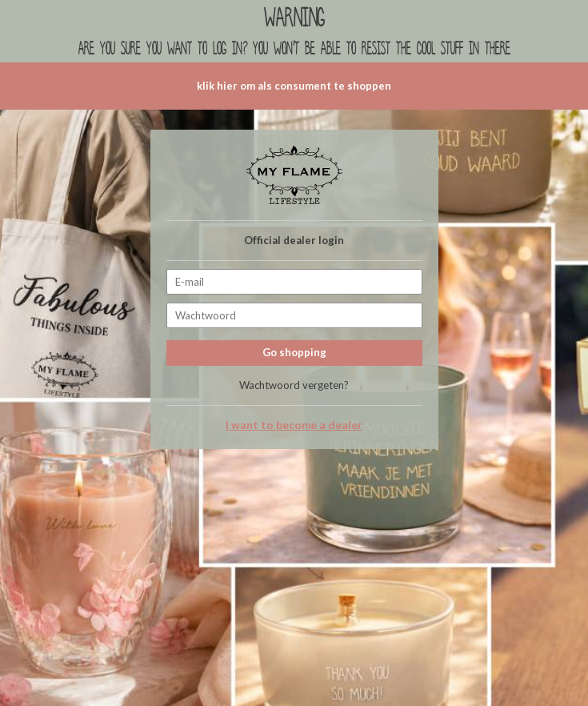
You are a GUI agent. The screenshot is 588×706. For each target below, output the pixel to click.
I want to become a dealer (294, 425)
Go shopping (294, 352)
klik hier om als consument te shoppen (294, 86)
